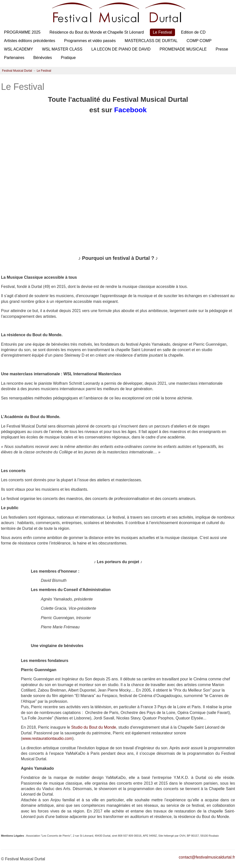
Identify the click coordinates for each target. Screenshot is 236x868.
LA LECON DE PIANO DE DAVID (121, 49)
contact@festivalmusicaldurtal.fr (207, 857)
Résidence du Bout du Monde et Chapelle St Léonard (97, 32)
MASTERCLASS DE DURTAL (151, 41)
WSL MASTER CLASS (62, 49)
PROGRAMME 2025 (22, 32)
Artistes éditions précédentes (29, 41)
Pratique (68, 58)
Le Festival (162, 32)
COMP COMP (199, 41)
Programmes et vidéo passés (90, 41)
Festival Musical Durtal (17, 71)
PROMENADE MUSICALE (183, 49)
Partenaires (14, 58)
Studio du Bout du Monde (94, 727)
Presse (222, 49)
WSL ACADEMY (19, 49)
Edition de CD (193, 32)
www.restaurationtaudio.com (47, 738)
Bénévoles (43, 58)
